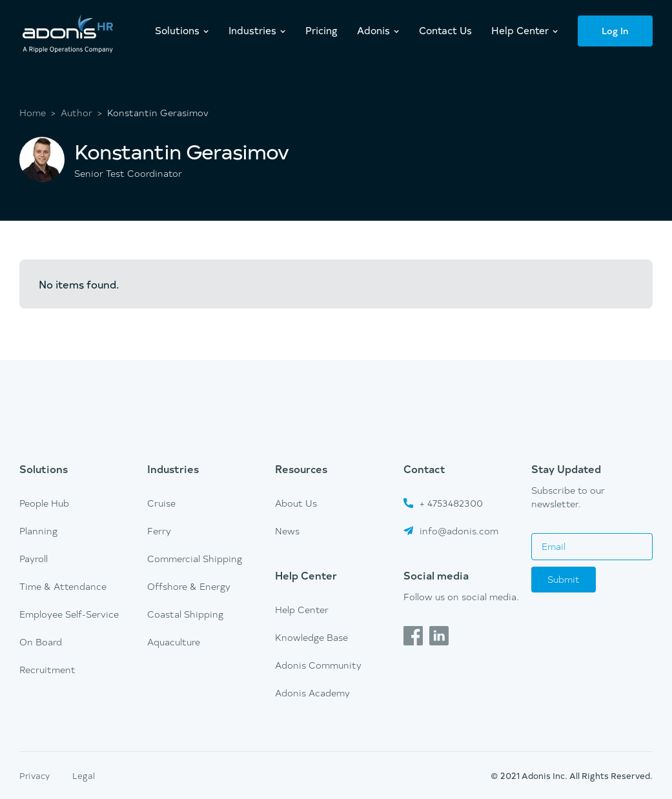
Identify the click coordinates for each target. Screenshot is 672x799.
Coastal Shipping (185, 614)
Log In (615, 31)
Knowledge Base (311, 637)
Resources (301, 469)
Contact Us (445, 30)
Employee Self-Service (69, 614)
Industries (173, 469)
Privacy (35, 775)
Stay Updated (566, 469)
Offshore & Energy (189, 586)
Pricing (321, 30)
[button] (182, 30)
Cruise (161, 503)
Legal (84, 775)
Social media (436, 575)
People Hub (44, 503)
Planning (38, 531)
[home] (68, 35)
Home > (37, 113)
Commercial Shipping (195, 559)
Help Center (306, 575)
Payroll (34, 559)
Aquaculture (174, 642)
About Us (296, 503)
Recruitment (47, 670)
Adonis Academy (312, 693)
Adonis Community (318, 665)
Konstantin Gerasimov (158, 113)
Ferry (159, 531)
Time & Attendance (63, 586)
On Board (41, 642)
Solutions (44, 469)
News (287, 531)
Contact (424, 469)
